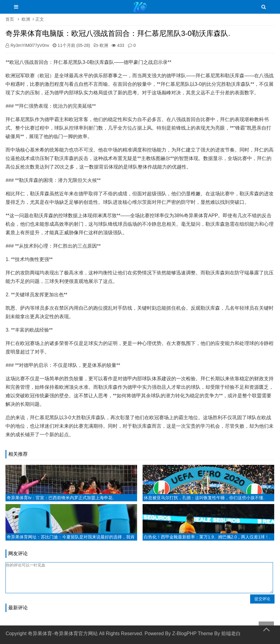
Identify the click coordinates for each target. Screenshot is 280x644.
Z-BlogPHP (184, 634)
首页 (10, 19)
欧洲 (26, 19)
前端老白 (231, 634)
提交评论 (262, 599)
